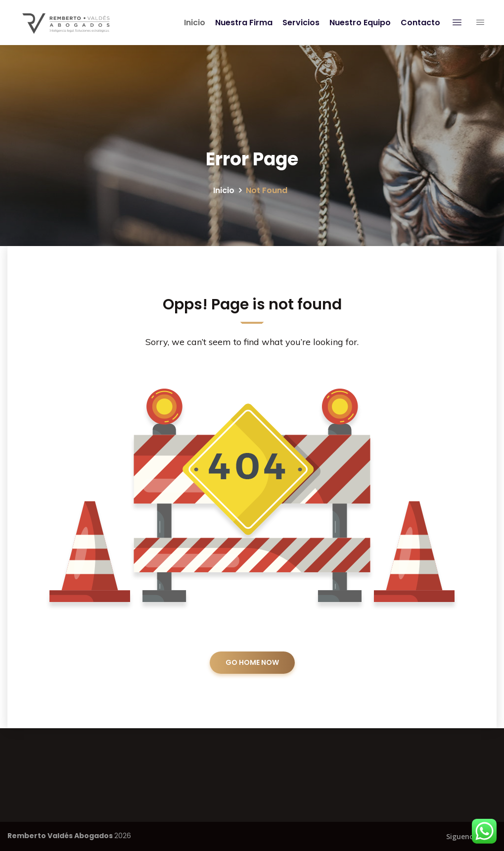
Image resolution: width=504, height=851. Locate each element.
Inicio (193, 23)
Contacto (418, 23)
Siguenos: (463, 836)
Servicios (299, 23)
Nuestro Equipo (358, 23)
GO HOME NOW (252, 662)
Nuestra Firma (242, 23)
